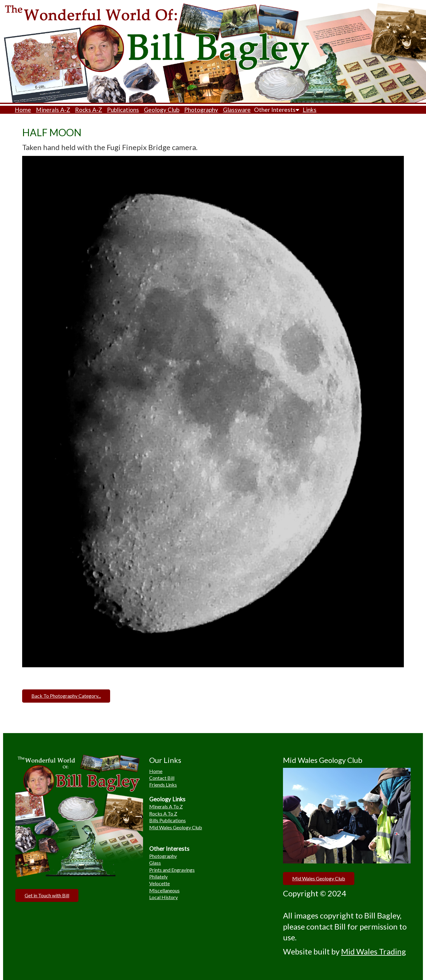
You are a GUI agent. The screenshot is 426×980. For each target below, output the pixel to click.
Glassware (237, 110)
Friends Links (163, 785)
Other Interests (277, 110)
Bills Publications (167, 820)
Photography (201, 110)
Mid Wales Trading (374, 951)
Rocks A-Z (89, 110)
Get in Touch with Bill (47, 895)
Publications (123, 110)
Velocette (159, 883)
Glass (155, 863)
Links (310, 110)
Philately (158, 877)
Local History (163, 897)
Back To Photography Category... (66, 696)
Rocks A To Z (163, 813)
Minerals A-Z (53, 110)
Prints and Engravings (172, 870)
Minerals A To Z (166, 806)
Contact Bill (162, 778)
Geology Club (162, 110)
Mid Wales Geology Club (176, 827)
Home (23, 110)
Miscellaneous (164, 890)
